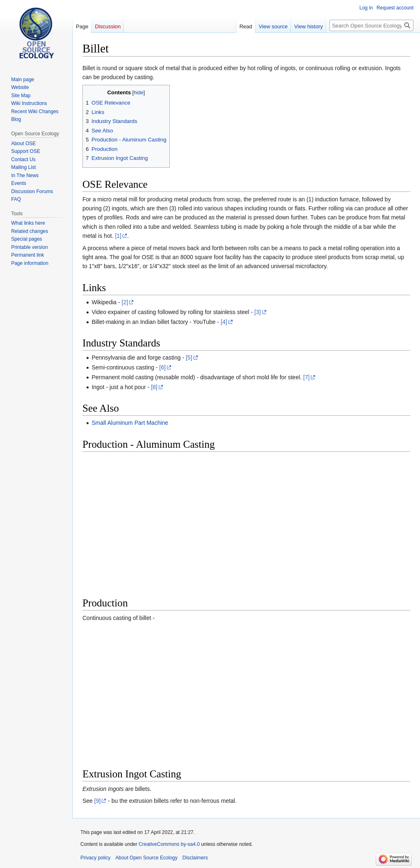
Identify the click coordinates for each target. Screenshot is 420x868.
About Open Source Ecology (146, 858)
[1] (118, 236)
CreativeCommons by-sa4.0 (169, 844)
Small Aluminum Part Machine (130, 423)
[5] (189, 358)
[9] (98, 801)
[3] (258, 312)
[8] (154, 387)
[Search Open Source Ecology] (371, 25)
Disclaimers (195, 858)
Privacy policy (95, 858)
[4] (224, 322)
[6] (162, 367)
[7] (306, 377)
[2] (125, 302)
